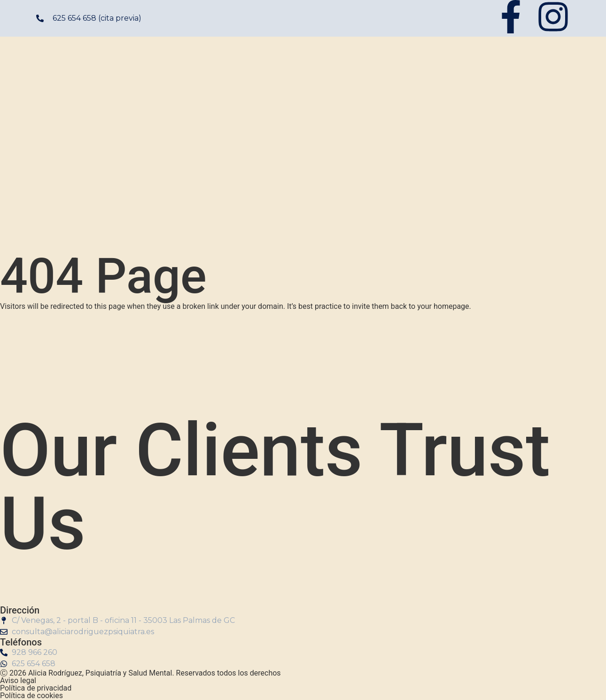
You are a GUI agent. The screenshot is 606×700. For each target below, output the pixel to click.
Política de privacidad (36, 688)
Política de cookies (31, 696)
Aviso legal (18, 680)
